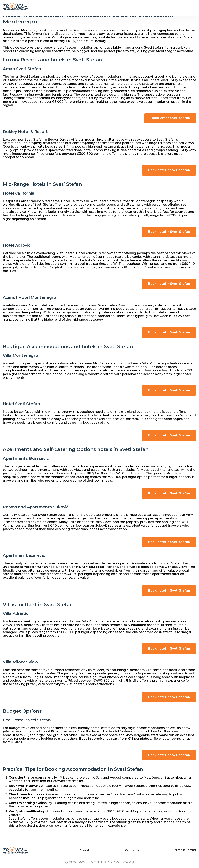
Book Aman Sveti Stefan (170, 118)
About (84, 851)
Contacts (132, 851)
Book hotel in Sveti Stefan (169, 170)
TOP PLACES (186, 851)
